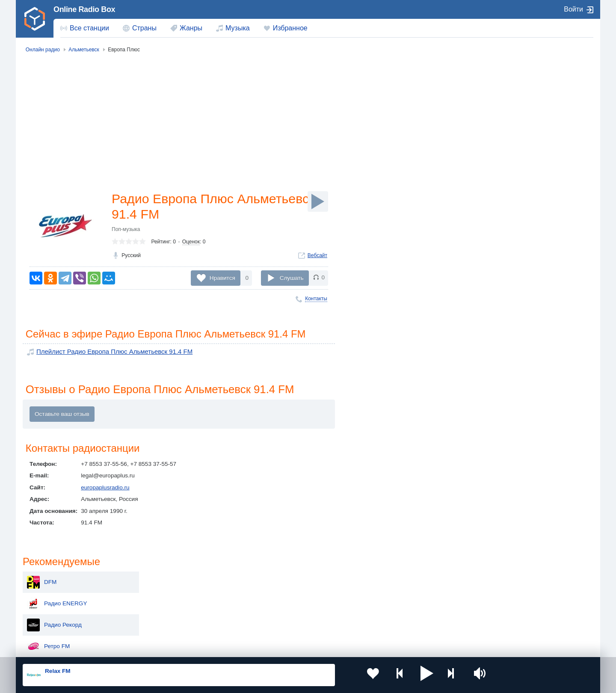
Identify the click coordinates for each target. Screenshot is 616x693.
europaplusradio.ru (105, 489)
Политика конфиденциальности (212, 647)
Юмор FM (503, 175)
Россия (47, 580)
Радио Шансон (510, 260)
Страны (144, 28)
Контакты (316, 299)
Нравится (222, 278)
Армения (280, 594)
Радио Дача (506, 281)
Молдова (280, 580)
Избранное (290, 28)
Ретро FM (503, 153)
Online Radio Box (84, 9)
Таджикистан (170, 594)
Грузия (162, 623)
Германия (396, 623)
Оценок (191, 243)
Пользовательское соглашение (129, 647)
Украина (164, 580)
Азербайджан (286, 623)
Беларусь (50, 623)
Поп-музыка (126, 231)
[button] (406, 675)
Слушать (292, 278)
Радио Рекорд (509, 132)
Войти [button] (573, 9)
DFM (496, 89)
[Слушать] (318, 201)
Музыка (238, 28)
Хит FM (500, 217)
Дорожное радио (512, 239)
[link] (35, 19)
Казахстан (397, 580)
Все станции (89, 28)
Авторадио (504, 196)
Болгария (396, 594)
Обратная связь (277, 647)
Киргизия (50, 594)
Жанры (191, 28)
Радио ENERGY (511, 110)
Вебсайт (317, 257)
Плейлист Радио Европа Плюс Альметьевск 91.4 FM (107, 352)
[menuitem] (85, 28)
